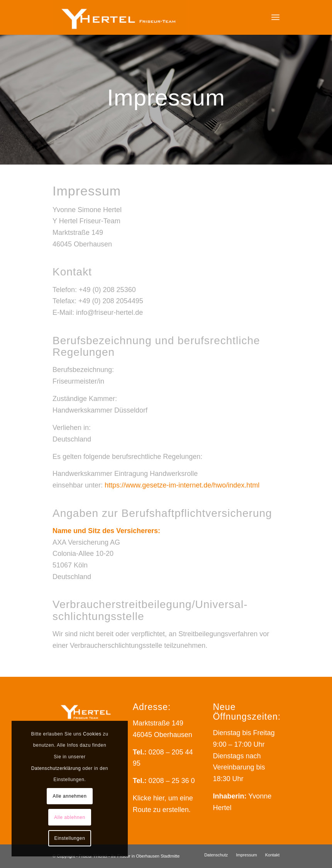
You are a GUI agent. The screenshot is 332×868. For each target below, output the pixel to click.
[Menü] (275, 17)
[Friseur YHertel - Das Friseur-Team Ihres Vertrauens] (119, 17)
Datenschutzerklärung (56, 768)
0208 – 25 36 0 (171, 781)
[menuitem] (275, 17)
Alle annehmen (70, 796)
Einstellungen (70, 838)
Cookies (92, 734)
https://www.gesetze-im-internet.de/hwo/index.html (182, 485)
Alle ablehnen (70, 817)
